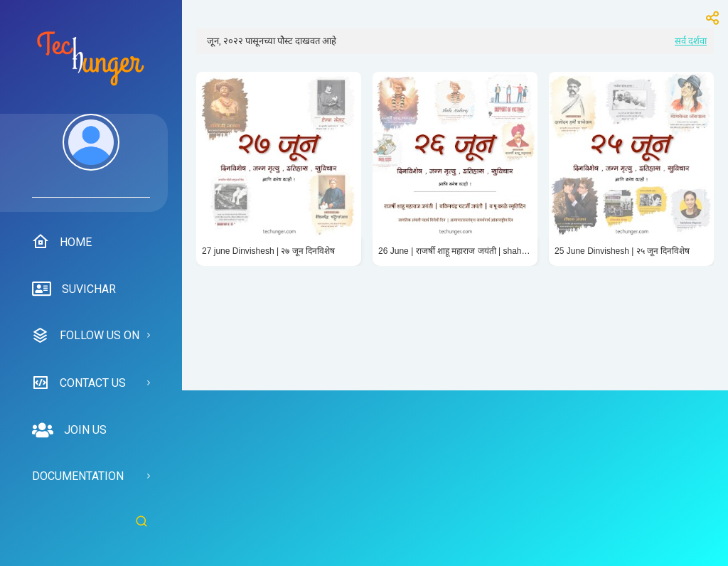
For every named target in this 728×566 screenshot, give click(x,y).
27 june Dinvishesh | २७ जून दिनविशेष (268, 251)
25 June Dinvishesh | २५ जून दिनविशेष (622, 251)
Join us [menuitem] (69, 430)
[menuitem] (91, 156)
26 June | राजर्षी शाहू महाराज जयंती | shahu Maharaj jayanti (455, 251)
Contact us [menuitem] (79, 383)
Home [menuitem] (62, 242)
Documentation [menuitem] (78, 476)
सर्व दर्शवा (691, 41)
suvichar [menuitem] (74, 289)
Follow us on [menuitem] (86, 336)
